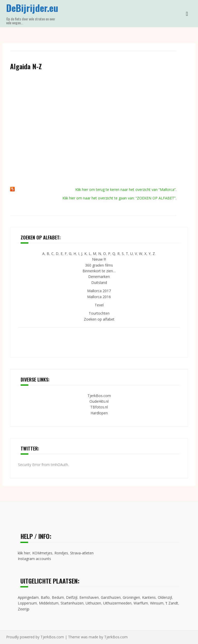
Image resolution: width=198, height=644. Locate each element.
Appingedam (28, 597)
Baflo (45, 597)
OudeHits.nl (99, 401)
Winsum (157, 603)
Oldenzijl (165, 597)
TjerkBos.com (99, 396)
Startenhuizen (72, 603)
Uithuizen (93, 603)
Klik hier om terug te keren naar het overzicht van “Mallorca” (125, 189)
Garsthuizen (111, 597)
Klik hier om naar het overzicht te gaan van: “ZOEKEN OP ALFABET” (119, 198)
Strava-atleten (82, 553)
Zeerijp (24, 609)
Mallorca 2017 (99, 291)
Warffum (141, 603)
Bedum (58, 597)
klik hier (24, 553)
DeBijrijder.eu (32, 8)
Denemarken (99, 277)
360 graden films (99, 265)
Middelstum (49, 603)
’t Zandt (172, 603)
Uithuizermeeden (117, 603)
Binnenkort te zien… (99, 271)
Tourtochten (99, 313)
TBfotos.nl (99, 407)
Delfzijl (72, 597)
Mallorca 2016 (99, 297)
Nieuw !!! (99, 259)
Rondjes (61, 553)
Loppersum (27, 603)
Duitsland (99, 282)
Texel (99, 305)
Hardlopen (99, 413)
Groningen (131, 597)
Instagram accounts (34, 559)
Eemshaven (89, 597)
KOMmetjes (42, 553)
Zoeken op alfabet (99, 319)
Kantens (149, 597)
